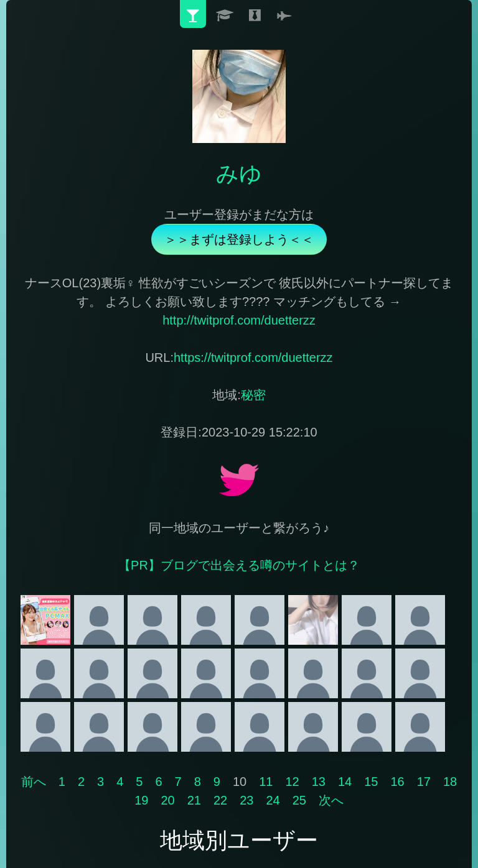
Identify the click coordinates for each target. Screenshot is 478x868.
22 (220, 800)
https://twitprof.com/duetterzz (253, 358)
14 (345, 782)
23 (246, 800)
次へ (331, 800)
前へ (34, 782)
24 (273, 800)
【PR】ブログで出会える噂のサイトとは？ (239, 565)
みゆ (239, 174)
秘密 (253, 395)
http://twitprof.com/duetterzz (239, 320)
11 (266, 782)
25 (299, 800)
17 (424, 782)
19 (141, 800)
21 (194, 800)
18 (450, 782)
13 (319, 782)
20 (167, 800)
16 (397, 782)
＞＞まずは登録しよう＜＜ (239, 239)
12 (292, 782)
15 (371, 782)
